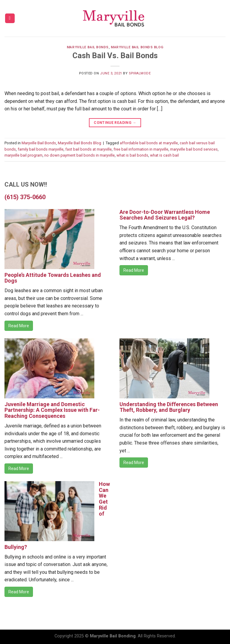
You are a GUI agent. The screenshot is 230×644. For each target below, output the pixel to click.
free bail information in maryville (141, 149)
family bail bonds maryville (41, 149)
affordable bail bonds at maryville (149, 143)
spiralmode (140, 73)
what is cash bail (164, 155)
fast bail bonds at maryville (88, 149)
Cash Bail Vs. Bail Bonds (115, 55)
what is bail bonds (132, 155)
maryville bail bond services (194, 149)
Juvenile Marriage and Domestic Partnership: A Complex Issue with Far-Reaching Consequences (52, 410)
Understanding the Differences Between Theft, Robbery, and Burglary (169, 407)
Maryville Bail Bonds (88, 47)
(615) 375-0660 (25, 197)
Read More (19, 326)
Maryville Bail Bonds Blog (137, 47)
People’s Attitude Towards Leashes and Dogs (53, 278)
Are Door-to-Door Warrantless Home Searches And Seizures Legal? (165, 215)
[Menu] (10, 18)
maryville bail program (24, 155)
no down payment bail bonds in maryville (80, 155)
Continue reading (115, 123)
